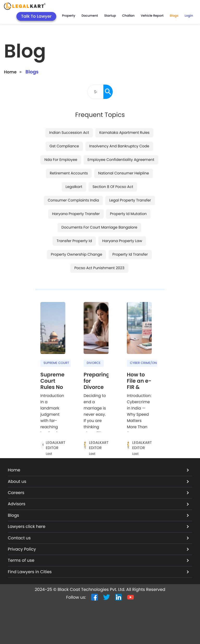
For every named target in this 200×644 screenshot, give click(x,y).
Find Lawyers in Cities (98, 572)
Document (90, 16)
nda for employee (61, 160)
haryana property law (122, 241)
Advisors (98, 504)
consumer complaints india (73, 200)
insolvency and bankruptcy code (119, 146)
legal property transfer (130, 200)
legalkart (74, 187)
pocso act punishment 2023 (99, 268)
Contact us (98, 538)
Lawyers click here (98, 526)
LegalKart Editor (56, 445)
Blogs (174, 16)
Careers (98, 493)
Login (189, 16)
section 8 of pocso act (113, 187)
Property (69, 16)
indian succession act (69, 132)
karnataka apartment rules (124, 132)
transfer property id (74, 241)
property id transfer (130, 254)
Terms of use (98, 560)
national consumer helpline (124, 173)
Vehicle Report (152, 16)
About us (98, 481)
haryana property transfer (76, 214)
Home (11, 72)
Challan (128, 16)
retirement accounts (69, 173)
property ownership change (76, 254)
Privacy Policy (98, 549)
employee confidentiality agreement (121, 160)
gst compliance (64, 146)
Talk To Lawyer (36, 16)
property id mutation (128, 214)
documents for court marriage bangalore (99, 227)
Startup (110, 16)
